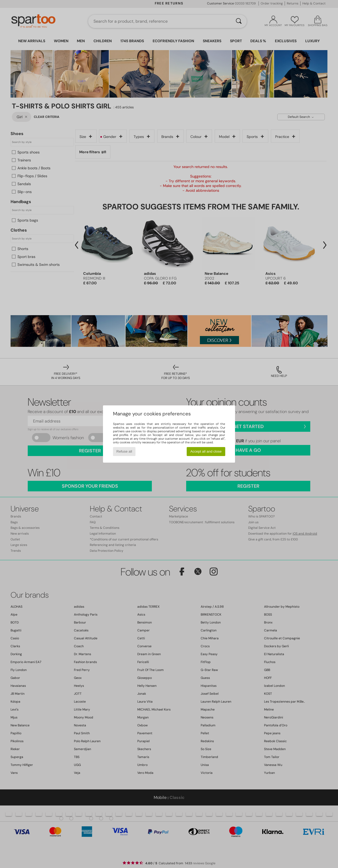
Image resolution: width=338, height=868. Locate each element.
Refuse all (124, 451)
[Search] (239, 21)
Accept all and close (206, 451)
